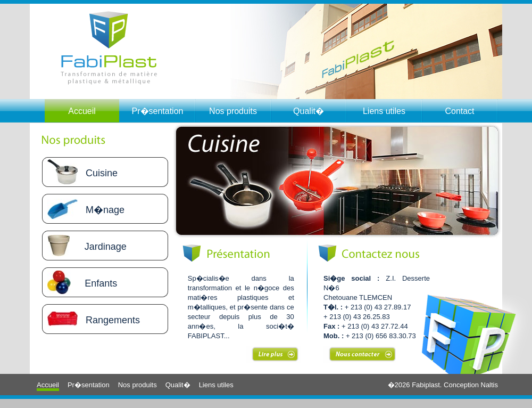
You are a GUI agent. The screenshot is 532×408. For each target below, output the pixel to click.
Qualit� (309, 111)
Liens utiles (384, 111)
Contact (459, 111)
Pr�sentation (158, 111)
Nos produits (233, 111)
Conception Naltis (471, 385)
